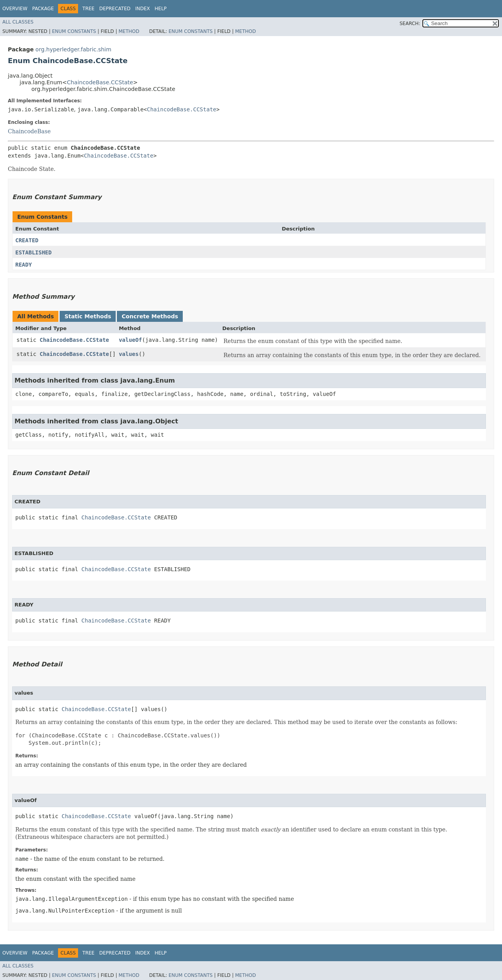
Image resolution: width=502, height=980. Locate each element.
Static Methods (88, 316)
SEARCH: (410, 24)
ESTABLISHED (34, 252)
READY (24, 265)
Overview (15, 9)
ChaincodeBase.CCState (100, 82)
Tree (88, 9)
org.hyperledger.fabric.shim (73, 49)
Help (161, 9)
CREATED (27, 240)
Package (43, 9)
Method (129, 31)
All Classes (18, 22)
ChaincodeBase (29, 131)
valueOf (130, 340)
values (129, 354)
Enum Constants (74, 31)
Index (143, 9)
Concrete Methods (150, 316)
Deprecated (115, 9)
